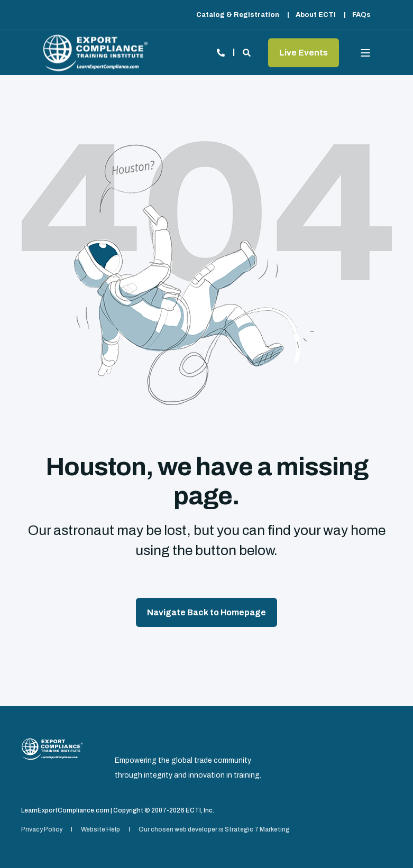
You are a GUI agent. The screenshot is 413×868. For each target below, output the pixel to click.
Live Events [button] (304, 53)
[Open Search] (247, 52)
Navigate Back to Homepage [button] (206, 612)
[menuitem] (238, 15)
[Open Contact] (221, 52)
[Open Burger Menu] (365, 53)
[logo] (52, 749)
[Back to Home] (95, 53)
